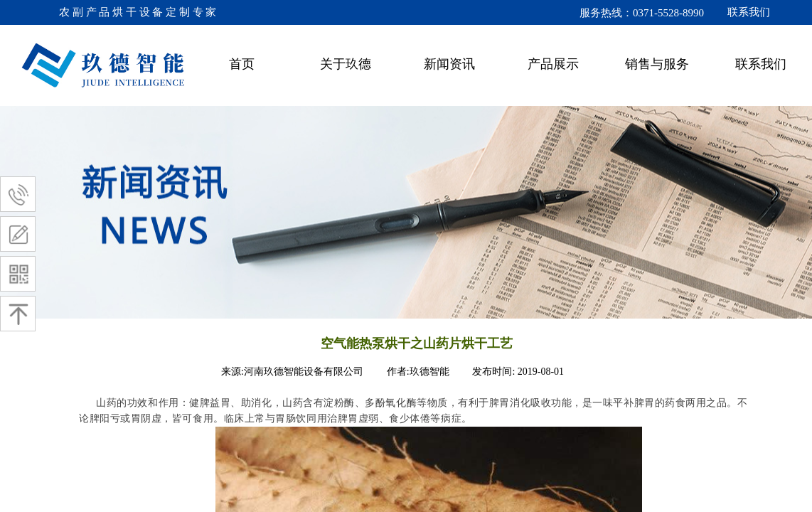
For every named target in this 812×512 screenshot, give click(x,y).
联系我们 (761, 64)
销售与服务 (657, 64)
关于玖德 (346, 64)
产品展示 (553, 64)
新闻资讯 (449, 64)
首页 (242, 64)
